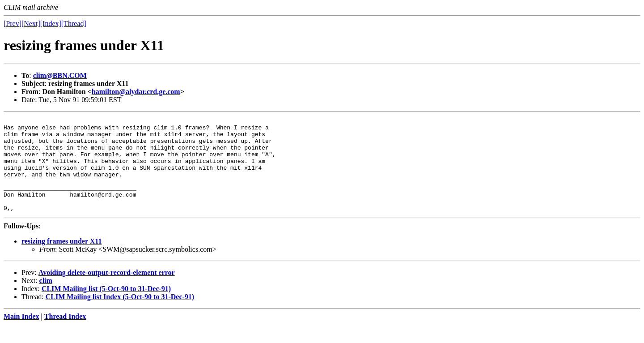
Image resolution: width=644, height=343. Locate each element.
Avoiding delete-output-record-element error (107, 291)
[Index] (51, 24)
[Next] (31, 24)
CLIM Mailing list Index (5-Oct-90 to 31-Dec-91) (120, 315)
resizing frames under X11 (61, 260)
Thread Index (65, 335)
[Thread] (74, 24)
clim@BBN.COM (60, 75)
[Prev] (13, 24)
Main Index (21, 335)
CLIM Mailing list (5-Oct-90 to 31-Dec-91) (106, 307)
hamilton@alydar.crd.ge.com (136, 92)
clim (46, 299)
